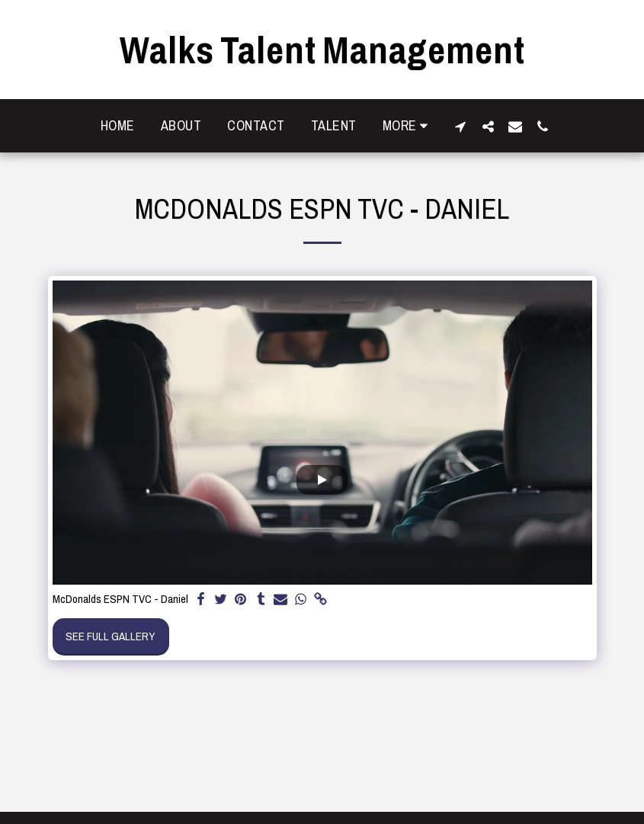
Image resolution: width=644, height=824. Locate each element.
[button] (460, 126)
